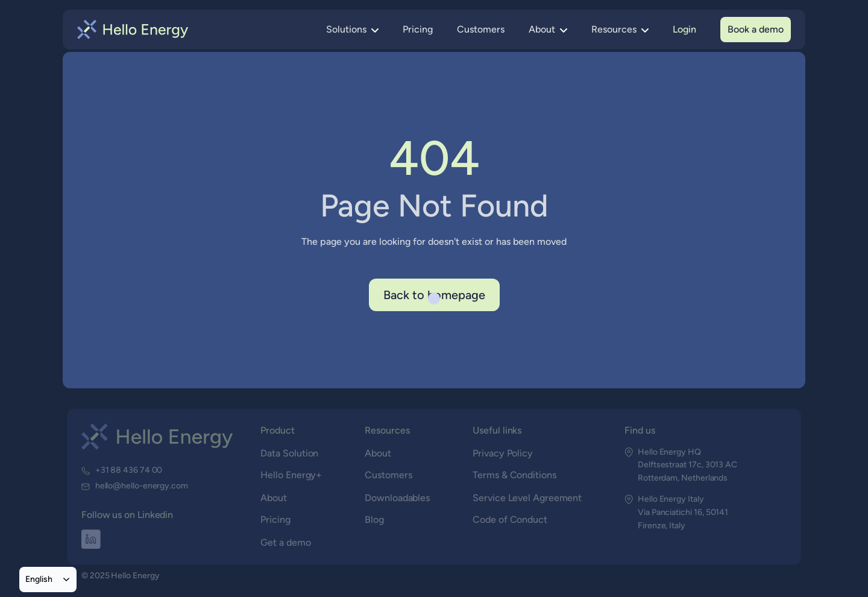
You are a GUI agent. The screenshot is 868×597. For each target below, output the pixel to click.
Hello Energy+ (291, 475)
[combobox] (48, 580)
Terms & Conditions (514, 475)
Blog (375, 520)
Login (684, 29)
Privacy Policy (503, 453)
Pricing (418, 29)
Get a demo (286, 542)
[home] (133, 30)
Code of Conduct (510, 520)
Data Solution (290, 453)
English (39, 579)
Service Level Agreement (527, 497)
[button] (352, 30)
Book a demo (756, 29)
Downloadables (398, 497)
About (274, 497)
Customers (481, 29)
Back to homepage (434, 295)
